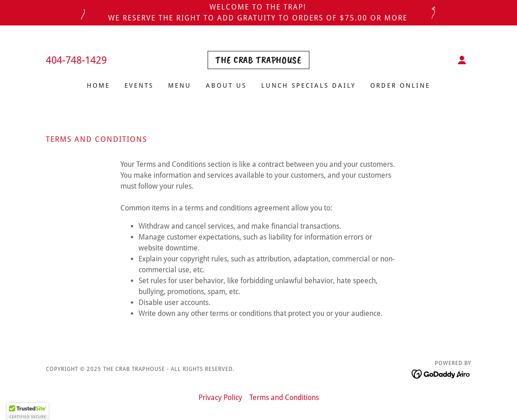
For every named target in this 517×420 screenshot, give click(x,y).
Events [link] (139, 85)
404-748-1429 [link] (76, 60)
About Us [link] (226, 85)
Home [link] (98, 85)
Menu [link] (180, 85)
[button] (462, 60)
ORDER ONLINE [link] (400, 85)
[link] (258, 61)
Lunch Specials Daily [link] (308, 85)
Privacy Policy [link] (220, 397)
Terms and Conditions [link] (284, 397)
